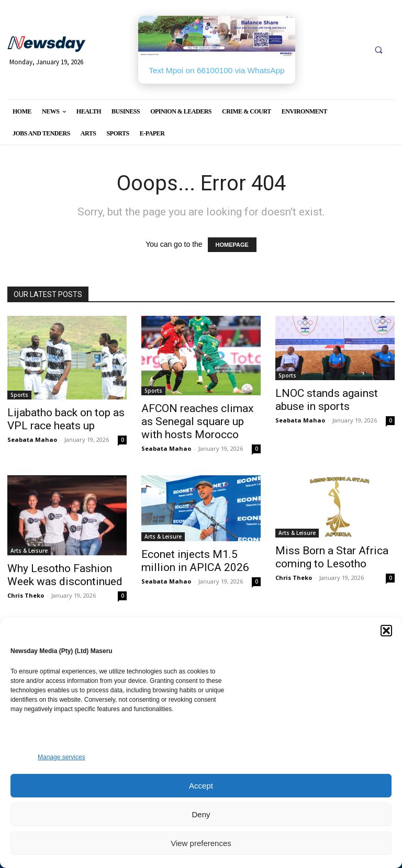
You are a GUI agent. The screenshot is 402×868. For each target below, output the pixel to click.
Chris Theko (26, 595)
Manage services (62, 757)
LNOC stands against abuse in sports (327, 400)
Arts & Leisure (29, 551)
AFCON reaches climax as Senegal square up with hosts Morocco (197, 421)
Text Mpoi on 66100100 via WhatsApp (216, 70)
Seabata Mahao (32, 439)
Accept (201, 786)
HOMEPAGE (232, 245)
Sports (19, 395)
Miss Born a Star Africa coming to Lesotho (332, 557)
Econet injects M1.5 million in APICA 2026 (195, 561)
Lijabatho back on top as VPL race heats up (66, 419)
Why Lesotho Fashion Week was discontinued (65, 575)
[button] (386, 631)
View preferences (201, 843)
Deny (201, 814)
